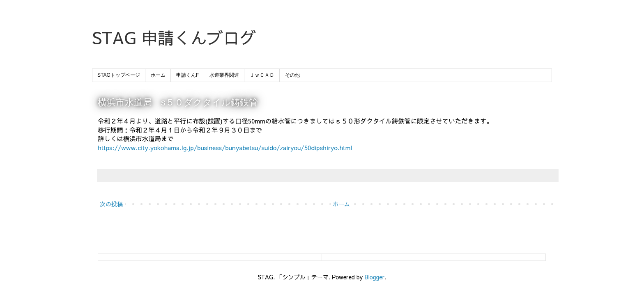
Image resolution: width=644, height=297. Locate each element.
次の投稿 (111, 204)
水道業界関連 (224, 75)
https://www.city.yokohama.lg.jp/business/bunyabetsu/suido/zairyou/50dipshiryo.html (225, 147)
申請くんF (187, 75)
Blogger (375, 277)
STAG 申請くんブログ (174, 38)
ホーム (158, 75)
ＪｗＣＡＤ (262, 75)
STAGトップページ (119, 75)
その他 (292, 75)
